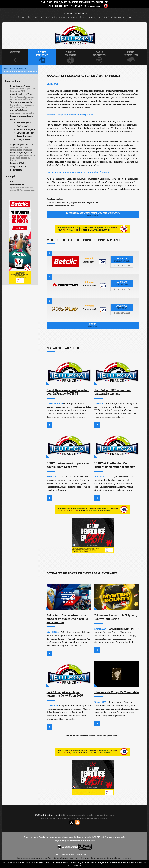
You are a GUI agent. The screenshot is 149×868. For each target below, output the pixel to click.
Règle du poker (24, 126)
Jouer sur (122, 260)
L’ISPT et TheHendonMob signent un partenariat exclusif (115, 465)
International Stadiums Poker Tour (122, 91)
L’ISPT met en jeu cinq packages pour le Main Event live (68, 465)
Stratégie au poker (25, 133)
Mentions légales (48, 818)
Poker (93, 325)
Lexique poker (23, 139)
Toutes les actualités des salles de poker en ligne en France (93, 736)
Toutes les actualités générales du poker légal (93, 214)
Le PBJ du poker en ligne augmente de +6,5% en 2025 (65, 694)
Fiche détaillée (122, 265)
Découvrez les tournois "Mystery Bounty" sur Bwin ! (116, 617)
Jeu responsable (92, 818)
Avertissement (65, 818)
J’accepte (77, 866)
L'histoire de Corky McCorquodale (117, 692)
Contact (105, 818)
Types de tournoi (25, 136)
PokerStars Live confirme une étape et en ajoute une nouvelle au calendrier (67, 619)
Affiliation (78, 818)
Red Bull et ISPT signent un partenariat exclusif (113, 392)
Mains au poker (24, 123)
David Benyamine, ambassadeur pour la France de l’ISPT (68, 392)
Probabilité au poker (26, 129)
